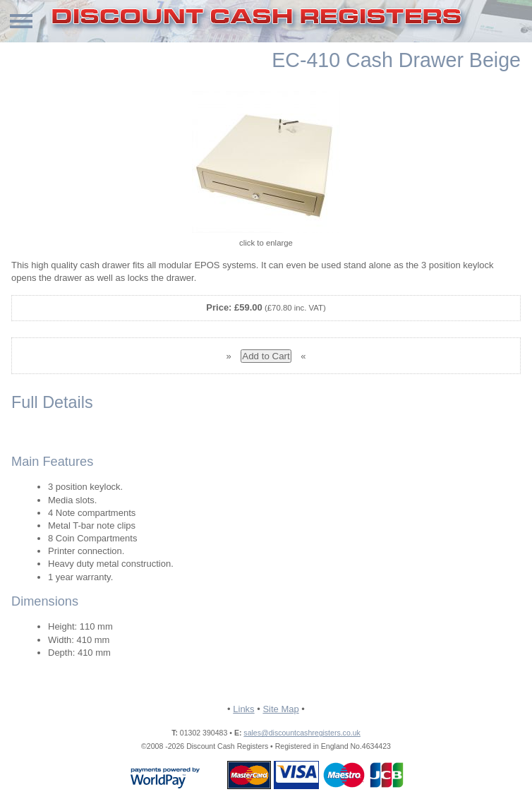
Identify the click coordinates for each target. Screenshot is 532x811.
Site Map (280, 709)
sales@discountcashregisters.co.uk (302, 733)
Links (243, 709)
